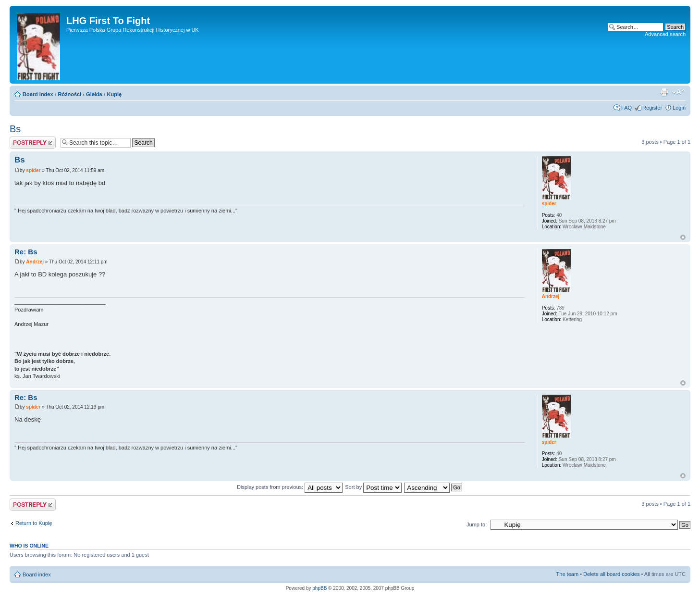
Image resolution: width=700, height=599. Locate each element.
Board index (38, 94)
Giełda (94, 94)
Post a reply (33, 143)
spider (33, 170)
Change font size (679, 92)
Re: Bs (26, 252)
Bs (15, 129)
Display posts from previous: (290, 487)
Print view (664, 92)
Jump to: (477, 524)
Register (652, 108)
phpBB (319, 588)
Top (683, 237)
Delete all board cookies (611, 574)
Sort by (373, 487)
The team (567, 574)
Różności (69, 94)
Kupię (115, 94)
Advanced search (665, 34)
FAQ (626, 108)
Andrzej (35, 262)
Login (679, 108)
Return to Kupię (34, 523)
